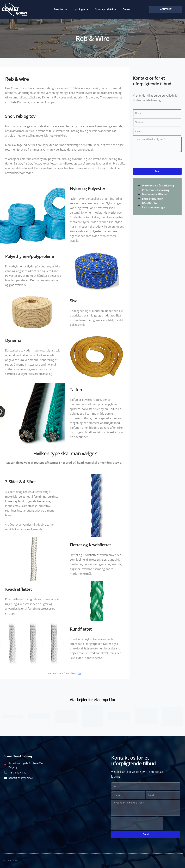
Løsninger (81, 10)
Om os (126, 9)
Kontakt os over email (18, 778)
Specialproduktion (105, 9)
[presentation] (159, 160)
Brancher (60, 10)
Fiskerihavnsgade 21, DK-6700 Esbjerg (23, 765)
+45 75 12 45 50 (15, 773)
